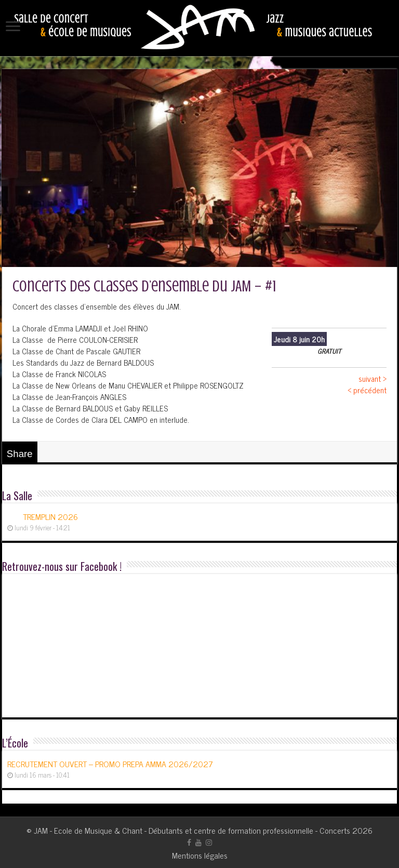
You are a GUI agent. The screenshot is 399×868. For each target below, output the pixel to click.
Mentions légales (200, 855)
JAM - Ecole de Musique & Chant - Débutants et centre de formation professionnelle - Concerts (192, 830)
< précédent (367, 390)
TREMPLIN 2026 (50, 516)
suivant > (373, 378)
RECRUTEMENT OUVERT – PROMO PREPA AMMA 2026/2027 (110, 764)
